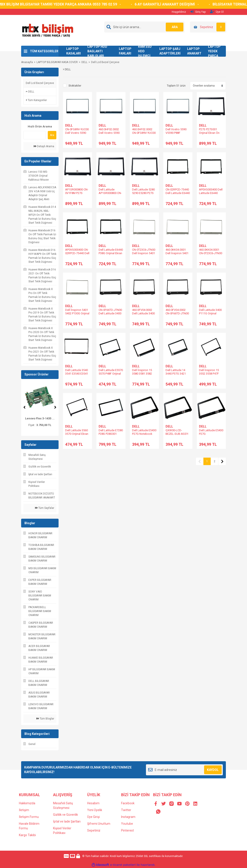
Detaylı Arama (44, 146)
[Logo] (47, 30)
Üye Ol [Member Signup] (217, 12)
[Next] (55, 407)
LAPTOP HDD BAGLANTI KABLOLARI (97, 51)
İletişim (24, 810)
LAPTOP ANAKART (194, 51)
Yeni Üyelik (95, 810)
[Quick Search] (34, 135)
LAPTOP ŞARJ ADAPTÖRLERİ (170, 51)
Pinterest (127, 830)
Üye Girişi (93, 817)
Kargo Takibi (27, 835)
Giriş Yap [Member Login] (198, 12)
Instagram (128, 817)
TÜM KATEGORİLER (44, 51)
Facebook (128, 803)
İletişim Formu (29, 817)
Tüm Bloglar (45, 719)
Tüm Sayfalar (45, 508)
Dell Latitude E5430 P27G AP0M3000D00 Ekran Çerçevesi (211, 436)
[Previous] (24, 407)
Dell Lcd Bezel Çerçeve (105, 62)
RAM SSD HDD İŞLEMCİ (145, 51)
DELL (69, 125)
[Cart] (208, 27)
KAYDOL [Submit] (213, 770)
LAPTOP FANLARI (125, 51)
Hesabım (93, 803)
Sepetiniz (94, 830)
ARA (175, 27)
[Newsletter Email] (184, 770)
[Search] (144, 27)
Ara (52, 135)
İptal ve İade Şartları (67, 821)
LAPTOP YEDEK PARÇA (214, 51)
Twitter (126, 810)
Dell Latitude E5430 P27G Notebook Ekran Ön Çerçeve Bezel (144, 436)
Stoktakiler (75, 86)
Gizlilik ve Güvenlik (65, 815)
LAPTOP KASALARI (74, 51)
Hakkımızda (27, 803)
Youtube (127, 824)
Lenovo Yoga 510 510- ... (40, 418)
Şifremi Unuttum (99, 824)
